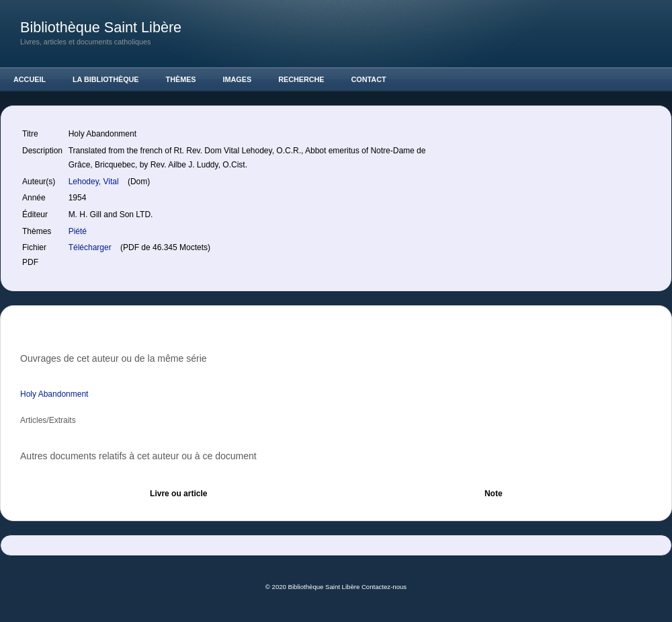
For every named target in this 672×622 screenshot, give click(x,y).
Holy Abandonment (54, 394)
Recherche (301, 79)
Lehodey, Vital (95, 182)
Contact (369, 79)
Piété (78, 231)
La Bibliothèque (106, 79)
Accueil (30, 79)
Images (238, 79)
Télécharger (91, 247)
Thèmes (181, 79)
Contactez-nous (384, 587)
